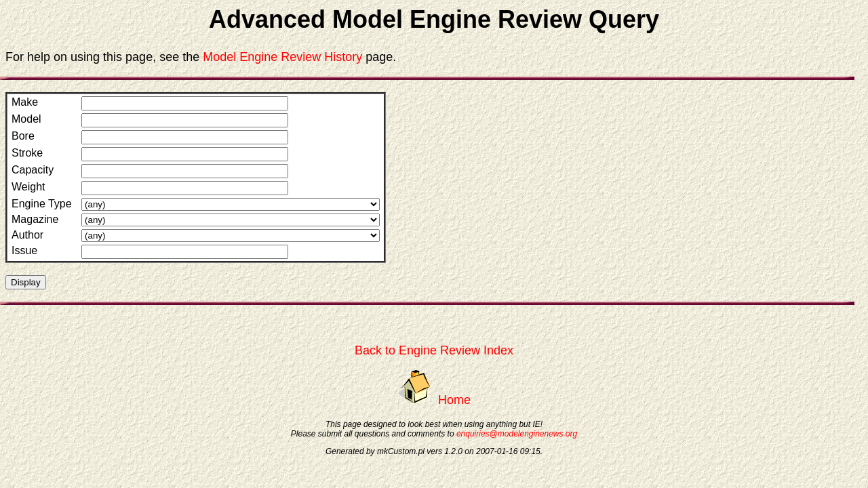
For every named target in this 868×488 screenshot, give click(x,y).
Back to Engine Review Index (434, 350)
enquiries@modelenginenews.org (517, 434)
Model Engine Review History (282, 57)
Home (454, 400)
